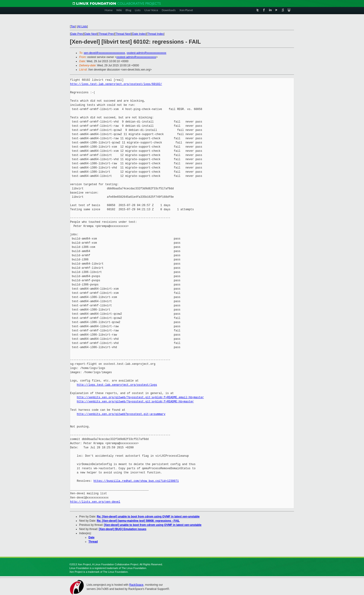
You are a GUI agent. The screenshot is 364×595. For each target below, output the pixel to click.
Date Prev (77, 34)
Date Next (91, 34)
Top (73, 26)
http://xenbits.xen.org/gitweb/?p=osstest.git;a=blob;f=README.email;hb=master (140, 397)
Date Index (139, 34)
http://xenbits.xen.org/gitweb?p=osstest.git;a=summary (121, 414)
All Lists (82, 26)
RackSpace (136, 585)
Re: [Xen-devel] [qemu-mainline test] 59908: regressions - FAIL (138, 521)
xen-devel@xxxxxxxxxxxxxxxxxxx (104, 53)
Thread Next (123, 34)
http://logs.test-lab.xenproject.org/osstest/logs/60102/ (116, 84)
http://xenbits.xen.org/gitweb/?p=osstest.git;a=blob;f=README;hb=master (135, 402)
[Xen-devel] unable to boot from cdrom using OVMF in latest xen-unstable (153, 525)
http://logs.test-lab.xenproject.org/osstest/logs (117, 385)
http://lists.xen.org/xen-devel (95, 502)
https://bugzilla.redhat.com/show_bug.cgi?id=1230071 (136, 481)
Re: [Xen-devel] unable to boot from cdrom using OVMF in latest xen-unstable (148, 517)
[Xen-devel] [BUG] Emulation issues (123, 529)
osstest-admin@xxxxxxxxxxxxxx (146, 53)
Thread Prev (106, 34)
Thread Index (156, 34)
